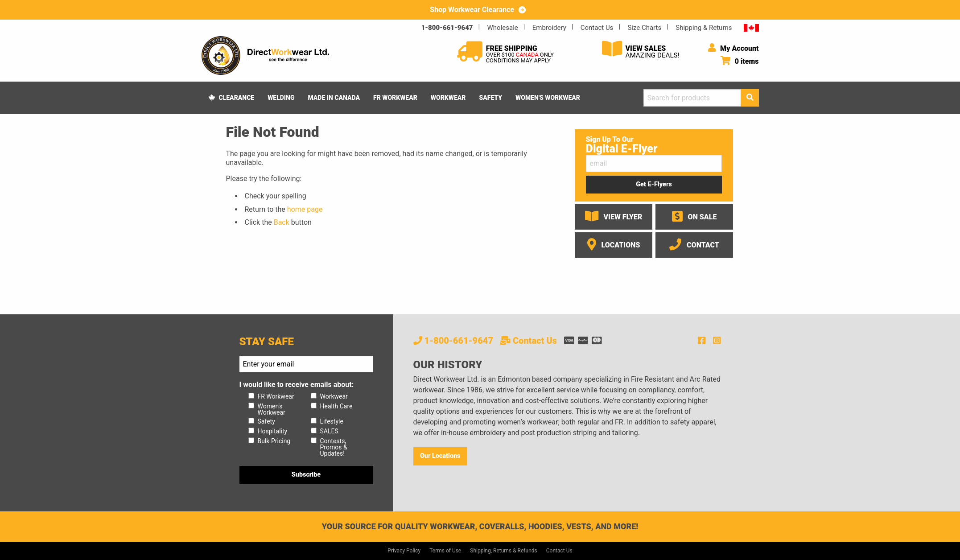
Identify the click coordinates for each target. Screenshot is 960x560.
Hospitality (273, 431)
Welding (281, 98)
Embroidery (549, 28)
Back (282, 222)
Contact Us (597, 28)
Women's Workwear (548, 98)
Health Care (336, 406)
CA (751, 27)
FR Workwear (395, 98)
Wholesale (503, 28)
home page (305, 209)
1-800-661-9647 (447, 28)
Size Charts (644, 28)
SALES (329, 431)
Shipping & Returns (704, 28)
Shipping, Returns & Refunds (504, 551)
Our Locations (440, 456)
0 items (740, 61)
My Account (733, 48)
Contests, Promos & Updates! (334, 447)
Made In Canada (334, 98)
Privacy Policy (404, 551)
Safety (490, 98)
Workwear (448, 98)
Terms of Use (445, 551)
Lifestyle (332, 421)
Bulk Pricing (274, 441)
